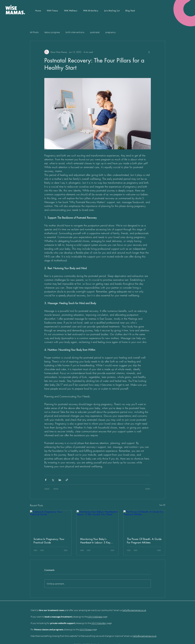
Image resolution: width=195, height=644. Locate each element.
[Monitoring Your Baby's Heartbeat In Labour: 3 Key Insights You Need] (97, 522)
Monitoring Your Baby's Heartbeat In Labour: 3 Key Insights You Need (95, 541)
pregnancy (111, 32)
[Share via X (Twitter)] (53, 480)
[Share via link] (67, 480)
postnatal (95, 32)
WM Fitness (86, 629)
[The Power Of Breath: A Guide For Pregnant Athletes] (144, 522)
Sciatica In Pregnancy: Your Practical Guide (49, 541)
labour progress (52, 32)
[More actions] (149, 52)
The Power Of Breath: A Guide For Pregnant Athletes (144, 541)
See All (162, 505)
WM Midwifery (99, 623)
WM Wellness (95, 617)
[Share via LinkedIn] (60, 480)
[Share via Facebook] (46, 480)
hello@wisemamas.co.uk (134, 610)
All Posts (34, 32)
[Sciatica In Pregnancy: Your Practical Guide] (51, 522)
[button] (112, 11)
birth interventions (75, 32)
